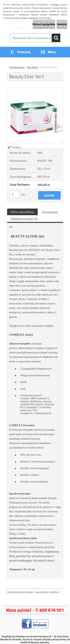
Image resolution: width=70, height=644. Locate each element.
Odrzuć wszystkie (44, 24)
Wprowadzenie (17, 67)
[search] (56, 38)
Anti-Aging (33, 67)
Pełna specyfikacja (22, 212)
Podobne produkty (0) (24, 219)
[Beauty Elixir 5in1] (35, 89)
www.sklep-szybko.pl (47, 592)
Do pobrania (50, 212)
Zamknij (62, 24)
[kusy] (14, 195)
